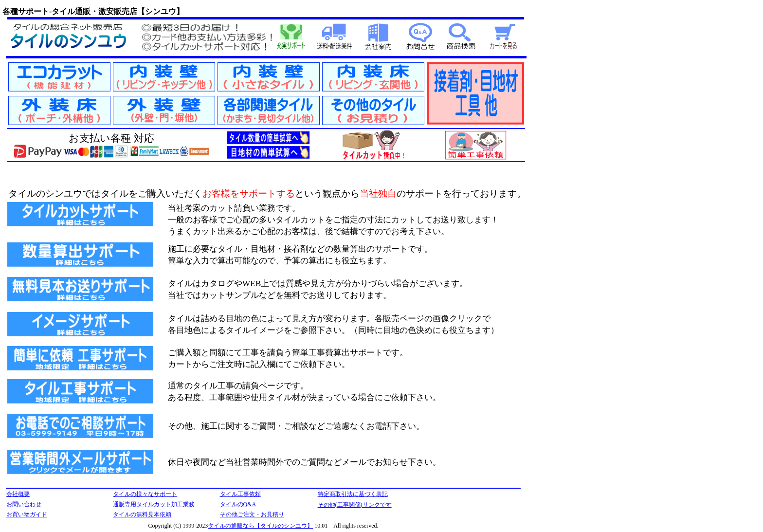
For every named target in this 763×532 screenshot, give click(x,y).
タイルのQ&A (238, 504)
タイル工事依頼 (240, 494)
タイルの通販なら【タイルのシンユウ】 (260, 526)
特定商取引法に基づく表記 (353, 494)
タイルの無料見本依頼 (142, 514)
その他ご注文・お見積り (252, 514)
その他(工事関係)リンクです (355, 505)
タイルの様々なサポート (145, 494)
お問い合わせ (24, 504)
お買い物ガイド (27, 514)
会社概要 (18, 494)
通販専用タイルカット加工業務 (154, 504)
